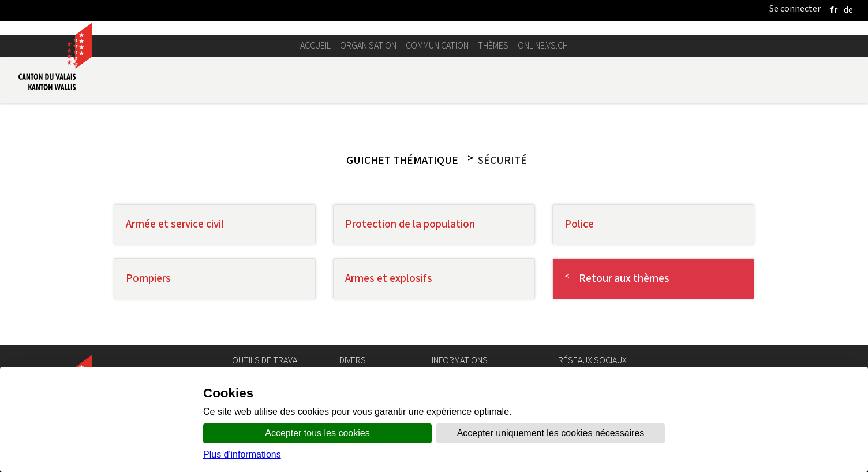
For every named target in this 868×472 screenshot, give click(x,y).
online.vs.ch (543, 45)
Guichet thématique (402, 161)
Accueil (315, 45)
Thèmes (493, 45)
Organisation (368, 45)
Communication (437, 45)
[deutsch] (848, 10)
